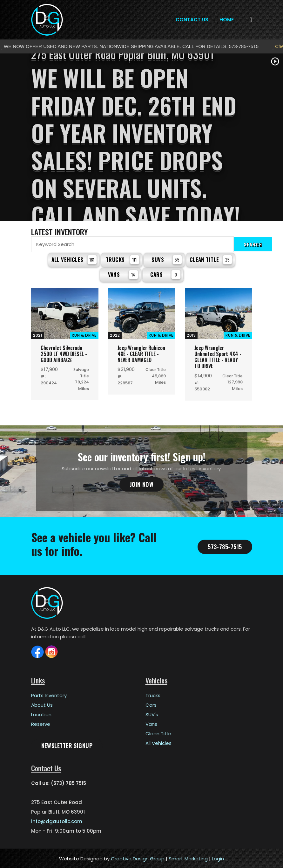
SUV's (152, 714)
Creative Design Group (138, 858)
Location (41, 714)
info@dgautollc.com (57, 820)
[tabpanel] (141, 137)
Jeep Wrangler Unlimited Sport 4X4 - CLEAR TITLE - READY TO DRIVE (218, 356)
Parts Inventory (49, 694)
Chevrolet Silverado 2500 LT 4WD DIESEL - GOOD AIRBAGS (64, 353)
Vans (123, 274)
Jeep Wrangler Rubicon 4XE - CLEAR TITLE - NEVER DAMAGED (141, 353)
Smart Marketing (188, 858)
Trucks (123, 259)
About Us (42, 704)
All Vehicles (74, 259)
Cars (165, 274)
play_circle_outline (275, 61)
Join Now (142, 483)
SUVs (167, 259)
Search (253, 244)
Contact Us (192, 20)
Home (227, 20)
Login (218, 858)
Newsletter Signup (67, 745)
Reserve (41, 723)
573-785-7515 (225, 546)
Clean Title (211, 259)
